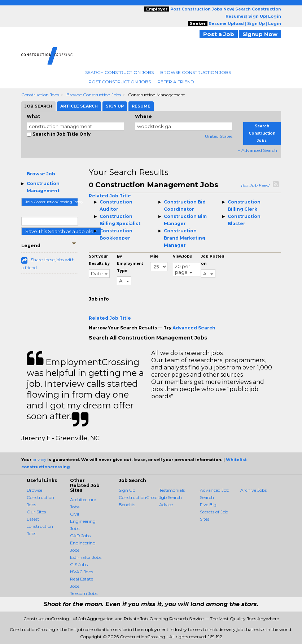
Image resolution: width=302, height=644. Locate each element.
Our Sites (36, 512)
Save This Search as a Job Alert (61, 231)
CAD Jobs (80, 536)
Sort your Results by (99, 260)
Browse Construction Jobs (196, 72)
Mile (154, 256)
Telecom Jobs (84, 593)
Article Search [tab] (79, 106)
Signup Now (260, 34)
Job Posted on (213, 260)
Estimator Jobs (86, 557)
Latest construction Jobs (40, 526)
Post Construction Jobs (120, 82)
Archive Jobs (253, 490)
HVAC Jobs (82, 572)
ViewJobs (182, 256)
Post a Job (219, 34)
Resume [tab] (141, 106)
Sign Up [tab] (115, 106)
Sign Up (127, 490)
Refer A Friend (176, 82)
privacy (39, 460)
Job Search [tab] (38, 106)
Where (143, 116)
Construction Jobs (40, 95)
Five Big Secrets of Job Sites (214, 512)
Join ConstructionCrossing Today (52, 202)
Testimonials (172, 490)
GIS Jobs (79, 564)
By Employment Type (130, 264)
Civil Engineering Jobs (83, 521)
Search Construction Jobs (119, 72)
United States (219, 136)
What (33, 116)
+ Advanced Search (257, 150)
